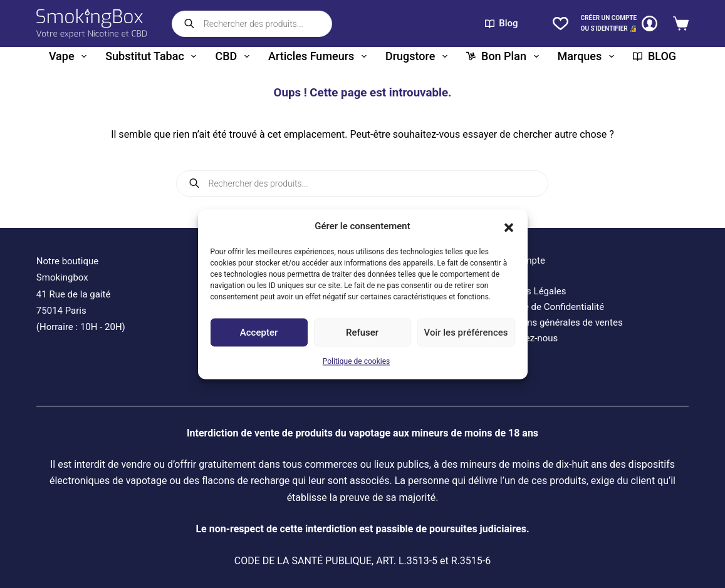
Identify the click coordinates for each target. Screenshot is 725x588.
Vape (70, 56)
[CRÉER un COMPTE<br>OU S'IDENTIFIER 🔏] (619, 23)
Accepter (259, 333)
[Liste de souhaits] (561, 23)
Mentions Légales (529, 291)
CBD (234, 56)
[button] (509, 226)
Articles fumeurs (320, 56)
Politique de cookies (356, 362)
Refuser (362, 333)
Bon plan (505, 56)
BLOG (655, 56)
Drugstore (419, 56)
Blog (502, 23)
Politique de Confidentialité (548, 307)
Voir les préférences (466, 333)
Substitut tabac (153, 56)
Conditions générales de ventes (557, 322)
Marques (588, 56)
